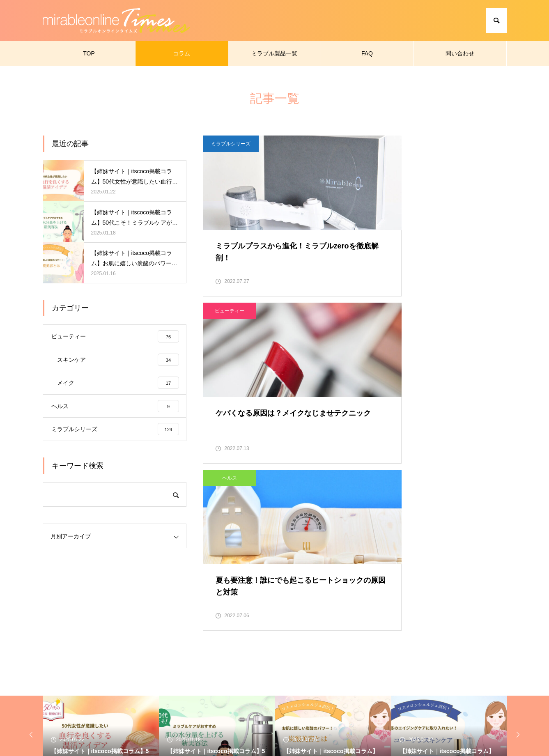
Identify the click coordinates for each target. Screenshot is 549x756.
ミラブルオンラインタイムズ (151, 705)
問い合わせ (460, 53)
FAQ (367, 53)
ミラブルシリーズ (231, 144)
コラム (181, 53)
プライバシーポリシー (407, 705)
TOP (89, 53)
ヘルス (230, 321)
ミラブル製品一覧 (274, 53)
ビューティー (390, 144)
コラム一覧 (218, 705)
